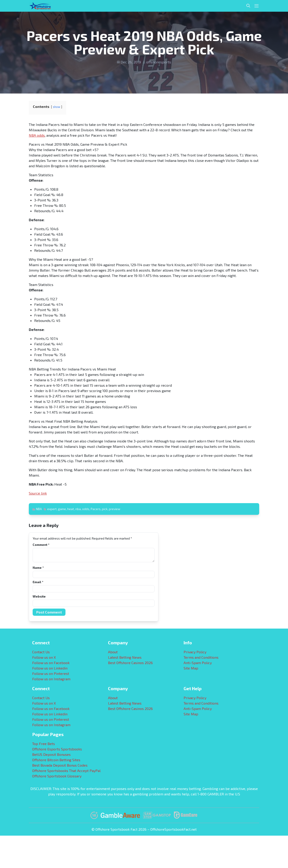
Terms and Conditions (201, 657)
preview (115, 509)
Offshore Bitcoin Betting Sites (56, 760)
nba (78, 509)
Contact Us (41, 652)
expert (52, 509)
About (113, 652)
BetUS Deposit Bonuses (51, 754)
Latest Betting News (125, 657)
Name (38, 568)
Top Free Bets (44, 744)
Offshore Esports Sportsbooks (57, 749)
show (57, 107)
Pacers (96, 509)
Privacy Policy (195, 652)
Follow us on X (44, 657)
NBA (39, 509)
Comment (41, 545)
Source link (38, 493)
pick (105, 509)
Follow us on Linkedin (50, 668)
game (62, 509)
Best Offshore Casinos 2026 (130, 663)
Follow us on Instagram (51, 679)
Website (39, 596)
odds (86, 509)
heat (71, 509)
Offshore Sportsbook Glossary (57, 776)
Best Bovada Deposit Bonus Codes (60, 765)
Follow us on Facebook (51, 663)
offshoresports (159, 62)
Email (38, 582)
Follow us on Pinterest (51, 673)
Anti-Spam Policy (198, 663)
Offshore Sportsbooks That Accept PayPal (66, 771)
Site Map (191, 668)
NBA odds (37, 135)
